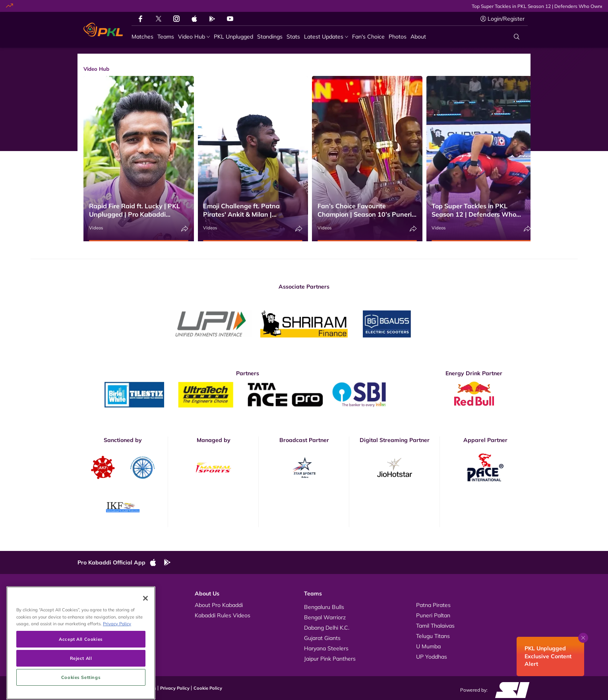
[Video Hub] (194, 37)
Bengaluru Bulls (324, 607)
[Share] (185, 229)
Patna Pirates (433, 605)
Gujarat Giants (322, 638)
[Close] (145, 638)
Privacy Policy (175, 688)
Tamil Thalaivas (435, 626)
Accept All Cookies (81, 679)
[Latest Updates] (326, 37)
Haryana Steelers (326, 648)
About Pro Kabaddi (219, 605)
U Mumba (428, 646)
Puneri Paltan (433, 615)
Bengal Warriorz (325, 617)
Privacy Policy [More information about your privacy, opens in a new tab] (117, 664)
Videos (96, 228)
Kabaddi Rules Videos (223, 615)
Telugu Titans (433, 636)
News (93, 626)
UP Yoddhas (432, 657)
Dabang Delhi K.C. (327, 628)
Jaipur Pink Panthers (330, 659)
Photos (94, 615)
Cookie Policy (208, 688)
